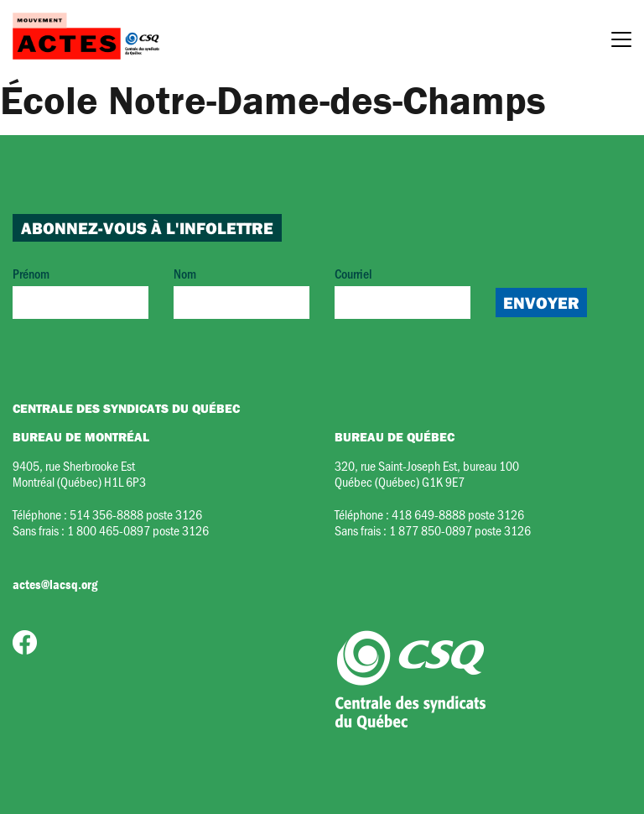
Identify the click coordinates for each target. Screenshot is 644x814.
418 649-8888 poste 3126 (458, 514)
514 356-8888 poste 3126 (136, 514)
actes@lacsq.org (55, 584)
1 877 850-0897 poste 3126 (460, 530)
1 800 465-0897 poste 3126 (138, 530)
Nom (241, 292)
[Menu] (621, 42)
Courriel (402, 292)
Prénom (80, 292)
